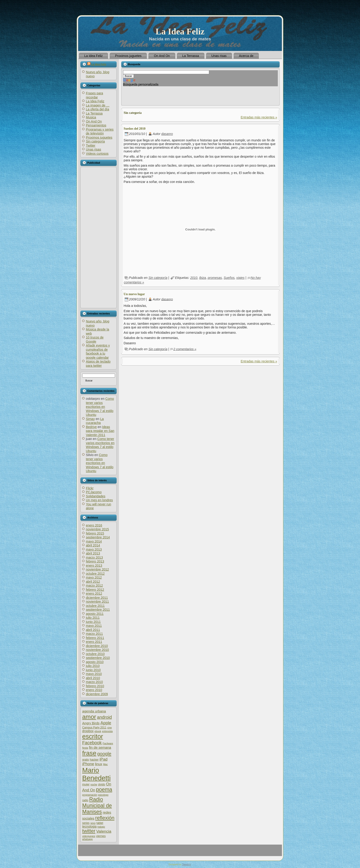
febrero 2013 (95, 561)
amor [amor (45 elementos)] (89, 717)
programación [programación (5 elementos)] (90, 795)
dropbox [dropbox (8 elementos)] (88, 731)
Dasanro (186, 864)
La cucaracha (95, 421)
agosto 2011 (95, 614)
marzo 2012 (94, 585)
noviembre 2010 (97, 650)
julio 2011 (93, 618)
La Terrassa (94, 113)
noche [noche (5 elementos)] (94, 784)
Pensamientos (96, 125)
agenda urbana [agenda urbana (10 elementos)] (94, 711)
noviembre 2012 (97, 569)
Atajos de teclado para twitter (98, 364)
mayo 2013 (94, 549)
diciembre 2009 (97, 694)
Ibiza (202, 278)
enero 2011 (94, 642)
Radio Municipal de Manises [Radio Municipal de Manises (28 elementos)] (97, 806)
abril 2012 (93, 582)
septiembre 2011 (98, 610)
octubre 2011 (95, 606)
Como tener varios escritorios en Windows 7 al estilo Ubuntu (100, 407)
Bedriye (91, 427)
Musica (91, 117)
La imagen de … (98, 105)
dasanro (167, 134)
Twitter (91, 146)
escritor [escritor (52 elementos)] (93, 736)
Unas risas (93, 149)
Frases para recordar (94, 95)
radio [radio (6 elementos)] (85, 800)
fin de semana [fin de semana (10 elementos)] (100, 747)
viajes (240, 278)
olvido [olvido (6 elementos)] (102, 784)
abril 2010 (93, 678)
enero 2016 (94, 525)
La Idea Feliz (180, 31)
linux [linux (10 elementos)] (99, 764)
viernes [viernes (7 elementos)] (101, 836)
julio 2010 (93, 666)
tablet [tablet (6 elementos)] (100, 823)
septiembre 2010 (98, 658)
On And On (94, 121)
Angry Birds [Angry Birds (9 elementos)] (91, 723)
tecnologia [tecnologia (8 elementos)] (89, 827)
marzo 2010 (94, 682)
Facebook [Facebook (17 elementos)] (92, 743)
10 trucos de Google (95, 339)
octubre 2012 (95, 574)
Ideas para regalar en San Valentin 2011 (100, 431)
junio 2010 (93, 670)
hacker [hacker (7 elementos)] (94, 760)
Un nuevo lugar (134, 294)
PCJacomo (94, 492)
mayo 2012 (94, 577)
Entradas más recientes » (259, 117)
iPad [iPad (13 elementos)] (103, 759)
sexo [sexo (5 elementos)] (93, 823)
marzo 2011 (94, 634)
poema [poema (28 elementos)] (104, 790)
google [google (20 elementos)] (104, 754)
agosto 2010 (95, 662)
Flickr (90, 488)
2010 (194, 278)
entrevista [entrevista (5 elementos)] (107, 731)
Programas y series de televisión (100, 132)
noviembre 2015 (97, 529)
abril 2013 (93, 553)
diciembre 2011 (97, 598)
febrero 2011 (95, 638)
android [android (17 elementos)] (105, 717)
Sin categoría (95, 141)
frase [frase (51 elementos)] (89, 753)
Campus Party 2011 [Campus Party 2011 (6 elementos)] (94, 728)
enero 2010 (94, 690)
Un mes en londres (99, 500)
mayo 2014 (94, 541)
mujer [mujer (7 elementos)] (86, 784)
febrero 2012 (95, 590)
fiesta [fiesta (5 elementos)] (85, 748)
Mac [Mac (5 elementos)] (105, 764)
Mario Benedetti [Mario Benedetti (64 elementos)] (96, 774)
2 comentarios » (185, 349)
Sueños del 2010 (135, 129)
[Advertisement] (98, 238)
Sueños (229, 278)
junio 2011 (93, 622)
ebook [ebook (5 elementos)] (98, 731)
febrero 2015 (95, 533)
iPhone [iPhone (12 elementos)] (88, 764)
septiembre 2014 (98, 537)
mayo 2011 (94, 626)
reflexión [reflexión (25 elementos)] (105, 818)
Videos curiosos (97, 154)
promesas (215, 278)
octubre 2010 (95, 654)
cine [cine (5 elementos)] (110, 728)
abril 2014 (93, 545)
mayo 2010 (94, 674)
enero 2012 (94, 594)
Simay (90, 419)
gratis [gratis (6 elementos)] (86, 760)
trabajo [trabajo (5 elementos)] (101, 827)
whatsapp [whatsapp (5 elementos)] (87, 839)
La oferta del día (97, 109)
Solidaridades (96, 496)
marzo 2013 (94, 557)
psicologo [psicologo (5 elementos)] (103, 795)
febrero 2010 (95, 686)
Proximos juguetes (99, 137)
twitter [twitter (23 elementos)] (89, 831)
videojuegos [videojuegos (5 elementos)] (89, 836)
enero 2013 (94, 566)
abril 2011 (93, 630)
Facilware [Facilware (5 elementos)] (108, 743)
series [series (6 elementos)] (86, 823)
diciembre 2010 (97, 646)
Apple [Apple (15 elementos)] (106, 723)
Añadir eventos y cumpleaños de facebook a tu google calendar (98, 351)
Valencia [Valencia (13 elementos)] (104, 831)
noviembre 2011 (97, 602)
